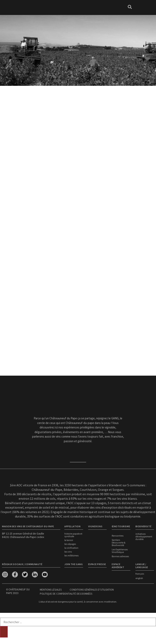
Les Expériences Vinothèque (120, 551)
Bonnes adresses (120, 556)
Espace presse (97, 564)
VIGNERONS (95, 526)
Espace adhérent (118, 566)
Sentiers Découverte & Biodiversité (119, 543)
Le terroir (69, 540)
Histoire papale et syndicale (73, 535)
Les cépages (70, 544)
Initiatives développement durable (144, 537)
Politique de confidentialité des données (66, 594)
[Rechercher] (4, 632)
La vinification (71, 548)
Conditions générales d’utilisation (92, 590)
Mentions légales (51, 590)
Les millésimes (71, 556)
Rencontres (118, 536)
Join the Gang (74, 564)
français (140, 574)
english (139, 578)
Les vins (68, 552)
